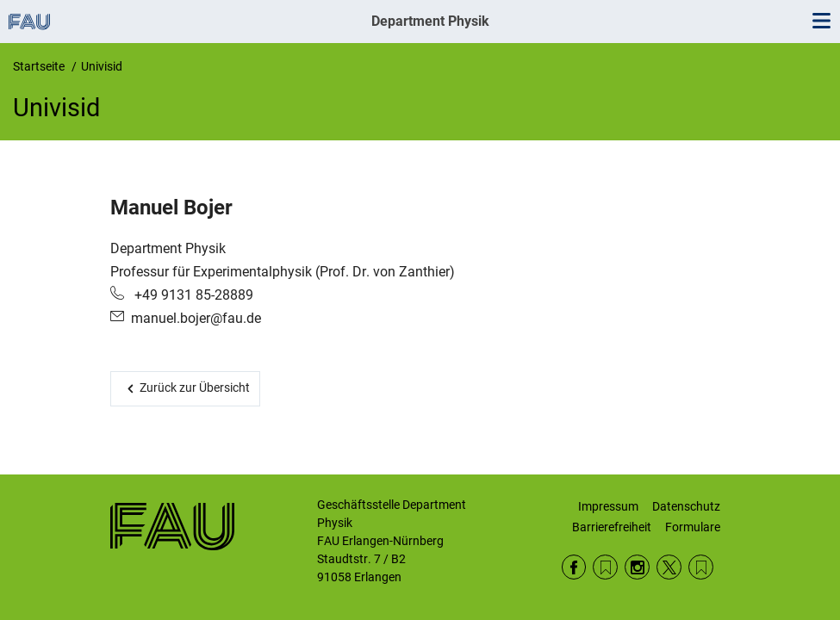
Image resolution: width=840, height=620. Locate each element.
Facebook (574, 567)
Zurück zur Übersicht (195, 387)
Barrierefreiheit (612, 527)
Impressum (608, 506)
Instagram (637, 567)
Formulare (693, 527)
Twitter (669, 567)
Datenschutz (686, 506)
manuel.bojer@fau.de (196, 318)
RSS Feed (605, 567)
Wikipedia (701, 567)
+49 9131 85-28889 (192, 295)
